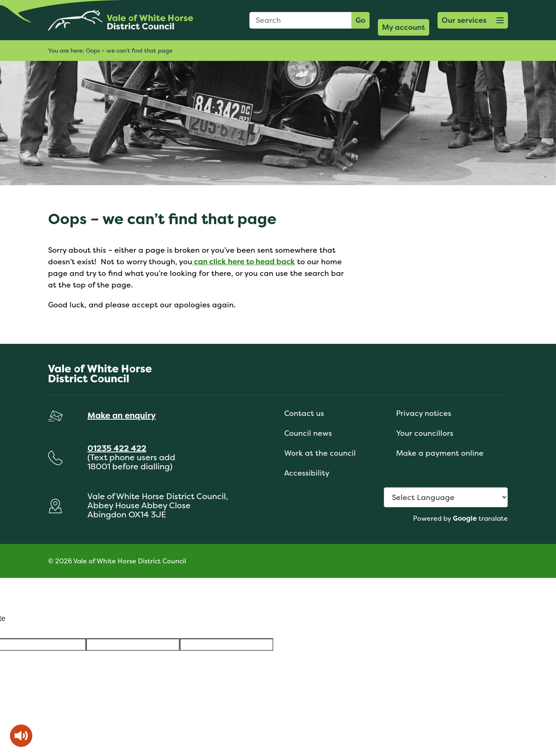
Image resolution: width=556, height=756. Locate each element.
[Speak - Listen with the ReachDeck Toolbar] (21, 736)
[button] (473, 20)
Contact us (304, 413)
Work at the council (320, 453)
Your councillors (425, 433)
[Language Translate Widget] (446, 497)
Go (360, 20)
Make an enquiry (122, 415)
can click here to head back (244, 262)
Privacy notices (424, 413)
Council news (308, 433)
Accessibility (307, 473)
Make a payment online (440, 453)
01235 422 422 (117, 448)
